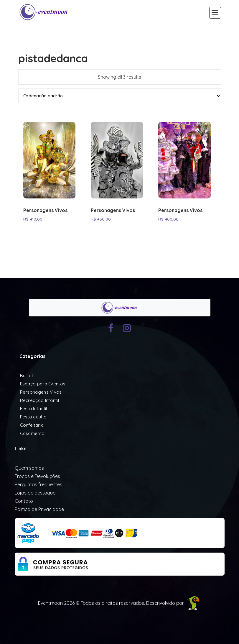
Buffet (27, 376)
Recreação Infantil (39, 400)
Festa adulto (33, 417)
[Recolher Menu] (215, 13)
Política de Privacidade (39, 509)
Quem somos (29, 468)
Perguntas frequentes (38, 484)
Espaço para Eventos (43, 384)
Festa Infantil (34, 409)
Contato (24, 501)
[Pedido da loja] (120, 96)
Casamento (32, 433)
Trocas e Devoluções (37, 476)
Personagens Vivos (45, 210)
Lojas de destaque (35, 493)
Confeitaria (32, 425)
